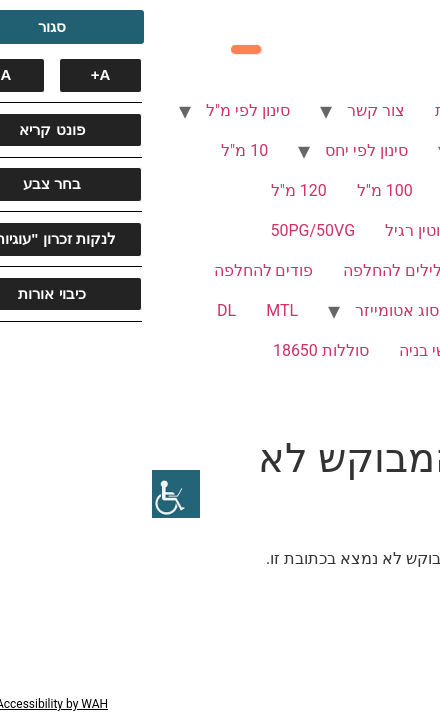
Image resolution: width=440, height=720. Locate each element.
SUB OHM (380, 350)
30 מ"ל (391, 190)
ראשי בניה (281, 350)
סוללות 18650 (169, 350)
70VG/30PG (372, 270)
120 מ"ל (147, 190)
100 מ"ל (233, 190)
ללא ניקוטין (377, 230)
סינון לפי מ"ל (96, 110)
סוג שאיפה (379, 310)
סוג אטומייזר (245, 310)
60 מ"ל (314, 190)
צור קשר (224, 110)
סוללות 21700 (367, 390)
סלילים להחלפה (245, 270)
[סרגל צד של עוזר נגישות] (24, 494)
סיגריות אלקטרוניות (349, 110)
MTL (130, 310)
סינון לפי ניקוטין (364, 150)
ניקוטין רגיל (271, 230)
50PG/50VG (161, 230)
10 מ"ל (92, 150)
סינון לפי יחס (214, 150)
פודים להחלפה (112, 270)
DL (74, 310)
